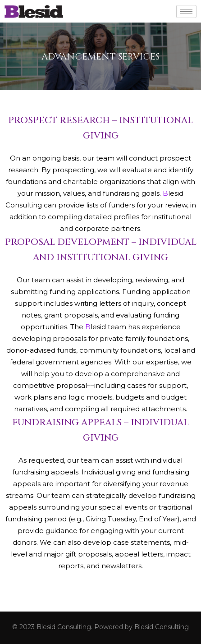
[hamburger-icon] (186, 11)
